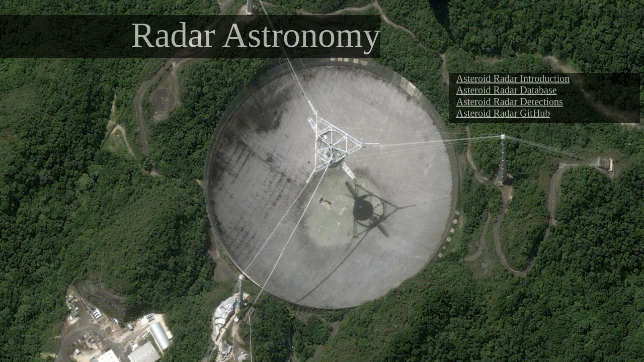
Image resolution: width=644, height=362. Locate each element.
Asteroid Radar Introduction (513, 78)
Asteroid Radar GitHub (503, 113)
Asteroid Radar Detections (510, 102)
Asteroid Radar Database (507, 90)
